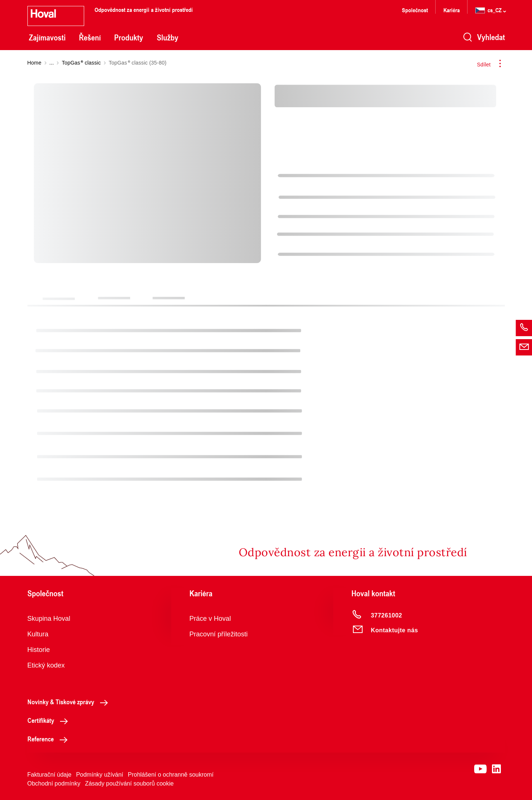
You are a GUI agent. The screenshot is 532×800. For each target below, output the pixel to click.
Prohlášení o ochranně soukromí (171, 775)
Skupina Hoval (49, 619)
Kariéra (452, 10)
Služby (168, 37)
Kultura (38, 634)
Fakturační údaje (49, 775)
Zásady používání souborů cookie (129, 783)
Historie (39, 650)
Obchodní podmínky (54, 783)
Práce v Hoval (210, 619)
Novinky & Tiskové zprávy (70, 702)
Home (34, 63)
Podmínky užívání (100, 775)
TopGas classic (81, 63)
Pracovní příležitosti (219, 634)
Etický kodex (46, 665)
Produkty (129, 37)
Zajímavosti (47, 37)
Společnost (415, 10)
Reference (49, 739)
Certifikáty (50, 720)
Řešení (90, 37)
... (52, 63)
